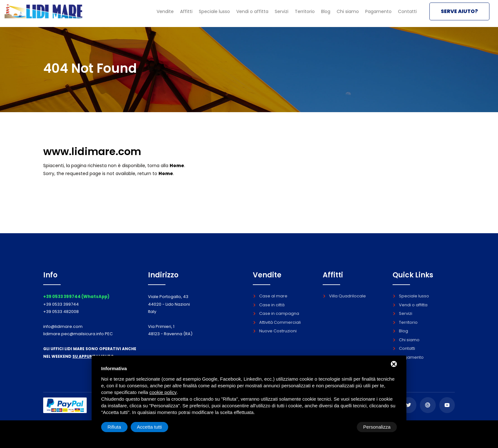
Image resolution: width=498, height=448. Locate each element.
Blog (321, 15)
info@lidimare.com (63, 326)
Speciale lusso (201, 15)
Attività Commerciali (277, 322)
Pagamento (376, 15)
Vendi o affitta (241, 15)
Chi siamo (344, 15)
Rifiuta (343, 427)
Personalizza (121, 427)
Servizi (273, 15)
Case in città (269, 305)
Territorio (298, 15)
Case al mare (270, 296)
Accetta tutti (378, 427)
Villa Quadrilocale (344, 296)
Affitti (171, 15)
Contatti (406, 15)
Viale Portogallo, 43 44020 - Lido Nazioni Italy (169, 304)
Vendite (148, 15)
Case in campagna (276, 313)
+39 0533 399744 (61, 304)
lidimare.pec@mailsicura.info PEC (78, 334)
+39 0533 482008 (61, 312)
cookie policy (163, 392)
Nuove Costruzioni (275, 331)
